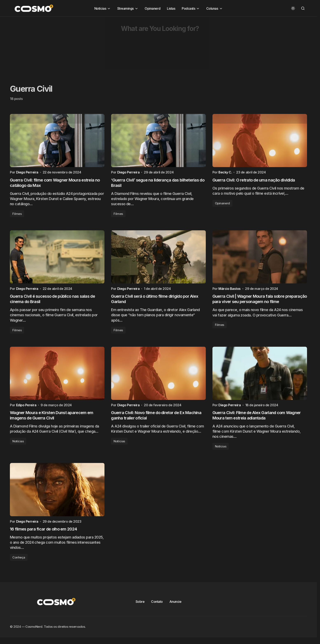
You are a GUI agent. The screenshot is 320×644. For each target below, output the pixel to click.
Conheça (19, 562)
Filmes (17, 215)
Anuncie (175, 606)
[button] (293, 8)
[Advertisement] (124, 46)
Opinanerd (222, 204)
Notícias (18, 444)
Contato (157, 606)
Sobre (140, 606)
